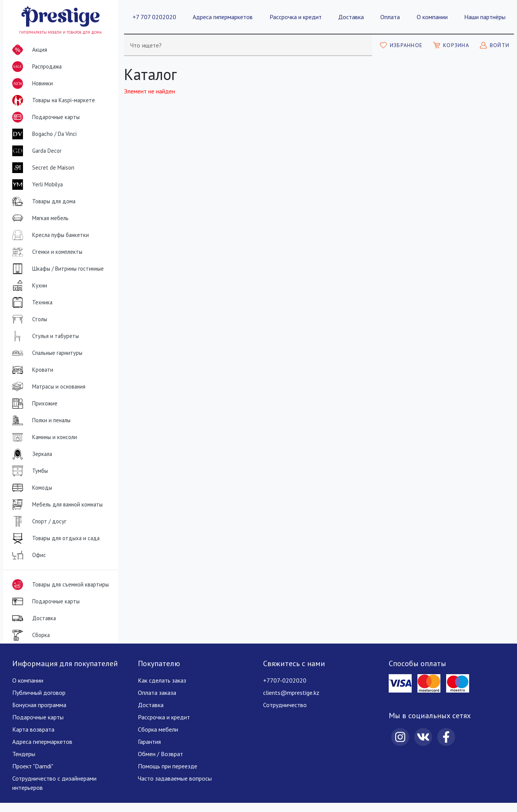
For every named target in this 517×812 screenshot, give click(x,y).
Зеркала (31, 454)
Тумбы (29, 471)
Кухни (28, 286)
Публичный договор (39, 693)
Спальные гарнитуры (46, 353)
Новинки (31, 85)
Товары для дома (42, 201)
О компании (432, 17)
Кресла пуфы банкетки (49, 235)
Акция (28, 50)
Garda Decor (35, 151)
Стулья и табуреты (44, 336)
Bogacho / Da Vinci (43, 134)
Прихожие (33, 404)
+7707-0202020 (285, 680)
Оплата (390, 17)
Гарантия (149, 742)
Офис (28, 555)
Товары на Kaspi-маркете (52, 100)
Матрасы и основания (47, 387)
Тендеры (24, 754)
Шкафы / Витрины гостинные (56, 269)
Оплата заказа (157, 693)
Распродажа (35, 67)
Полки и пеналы (40, 420)
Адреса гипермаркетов (223, 17)
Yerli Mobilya (36, 185)
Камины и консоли (43, 437)
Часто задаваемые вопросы (175, 778)
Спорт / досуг (38, 521)
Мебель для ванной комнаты (56, 505)
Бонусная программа (39, 705)
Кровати (31, 370)
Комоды (31, 488)
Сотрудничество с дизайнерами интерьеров (54, 783)
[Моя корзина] (451, 45)
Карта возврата (33, 729)
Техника (31, 302)
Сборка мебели (158, 729)
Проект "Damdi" (33, 766)
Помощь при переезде (168, 766)
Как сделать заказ (162, 680)
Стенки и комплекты (46, 252)
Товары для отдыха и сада (54, 538)
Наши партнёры (485, 17)
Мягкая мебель (39, 218)
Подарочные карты (44, 117)
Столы (28, 319)
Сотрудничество (285, 705)
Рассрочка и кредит (296, 17)
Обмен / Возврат (160, 754)
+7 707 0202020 (154, 17)
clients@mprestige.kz (291, 693)
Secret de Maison (42, 168)
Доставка (351, 17)
